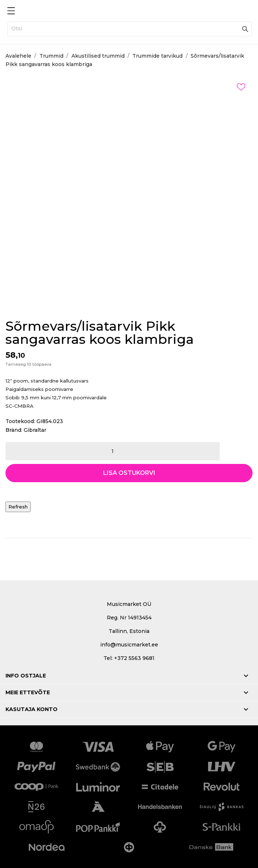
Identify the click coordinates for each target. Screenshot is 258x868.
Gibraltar (35, 430)
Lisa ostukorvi (129, 473)
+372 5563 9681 (134, 658)
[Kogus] (113, 451)
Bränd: (14, 430)
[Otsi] (130, 29)
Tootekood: (20, 421)
